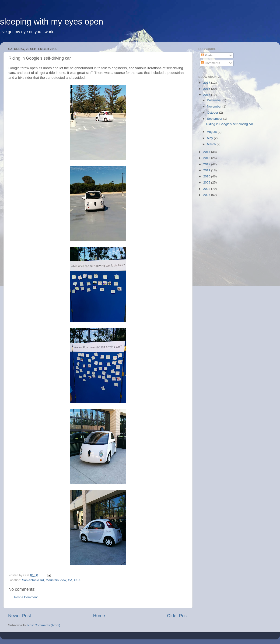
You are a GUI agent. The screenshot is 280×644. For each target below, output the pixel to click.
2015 (207, 95)
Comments (211, 63)
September (215, 119)
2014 (207, 152)
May (210, 138)
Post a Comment (26, 597)
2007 (207, 195)
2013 (207, 158)
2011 (207, 170)
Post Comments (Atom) (44, 625)
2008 (207, 189)
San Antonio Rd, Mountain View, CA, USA (51, 580)
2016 (207, 89)
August (212, 132)
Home (99, 616)
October (213, 113)
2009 (207, 182)
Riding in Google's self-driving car (230, 124)
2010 (207, 176)
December (215, 100)
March (212, 144)
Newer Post (20, 616)
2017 (207, 83)
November (215, 106)
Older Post (177, 616)
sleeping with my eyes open (52, 22)
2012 (207, 164)
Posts (207, 55)
